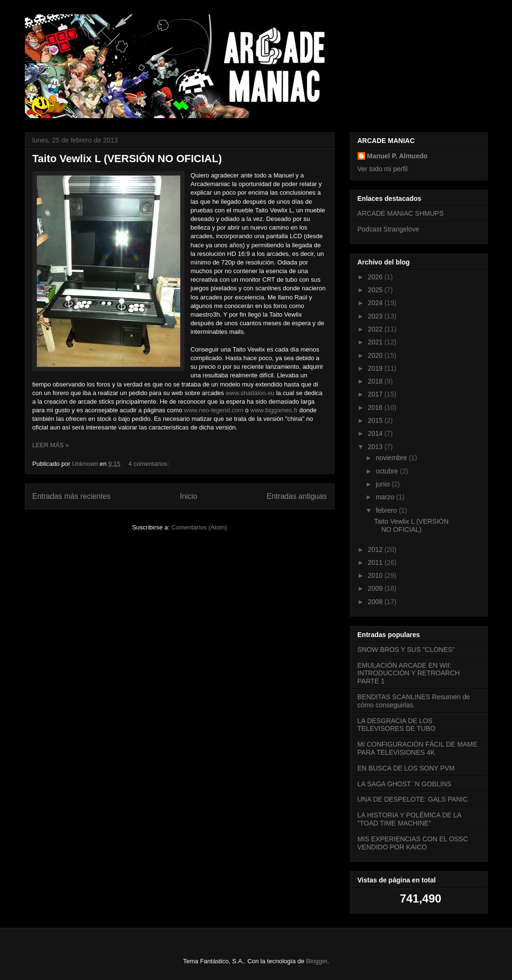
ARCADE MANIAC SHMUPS (401, 213)
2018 (376, 381)
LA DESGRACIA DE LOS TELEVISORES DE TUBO (397, 725)
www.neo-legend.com (214, 410)
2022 (376, 329)
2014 (376, 433)
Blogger (316, 961)
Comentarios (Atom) (199, 527)
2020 (376, 355)
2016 (376, 407)
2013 (376, 447)
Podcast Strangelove (388, 229)
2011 (376, 562)
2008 (376, 602)
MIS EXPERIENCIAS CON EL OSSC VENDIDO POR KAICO (413, 843)
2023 (376, 316)
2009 (376, 588)
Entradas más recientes (72, 496)
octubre (388, 471)
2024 (376, 303)
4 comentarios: (149, 464)
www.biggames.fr (275, 410)
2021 (376, 342)
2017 (376, 394)
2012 (376, 550)
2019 (376, 368)
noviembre (392, 458)
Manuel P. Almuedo (398, 156)
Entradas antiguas (297, 496)
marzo (386, 497)
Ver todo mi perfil (383, 169)
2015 (376, 420)
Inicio (188, 496)
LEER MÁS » (51, 445)
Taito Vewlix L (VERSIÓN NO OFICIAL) (127, 159)
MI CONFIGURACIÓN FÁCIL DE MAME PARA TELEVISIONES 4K (418, 748)
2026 (376, 277)
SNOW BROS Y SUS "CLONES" (406, 650)
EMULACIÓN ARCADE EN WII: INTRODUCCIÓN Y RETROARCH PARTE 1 (409, 673)
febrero (387, 510)
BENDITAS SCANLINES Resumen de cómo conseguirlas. (414, 701)
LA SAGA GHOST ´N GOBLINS (405, 784)
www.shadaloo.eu (250, 393)
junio (384, 484)
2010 (376, 575)
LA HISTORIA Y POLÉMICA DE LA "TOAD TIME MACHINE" (409, 819)
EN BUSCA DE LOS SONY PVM (406, 768)
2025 (376, 290)
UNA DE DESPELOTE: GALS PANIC (413, 799)
